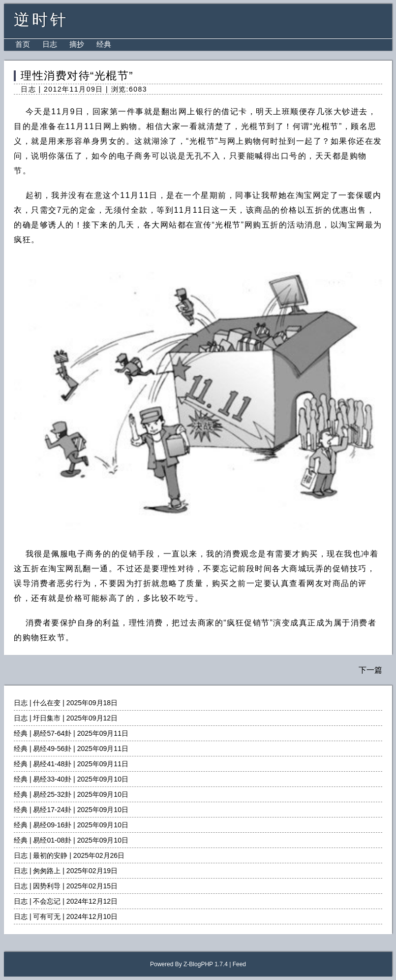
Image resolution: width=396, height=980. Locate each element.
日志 (50, 44)
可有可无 (47, 916)
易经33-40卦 (52, 779)
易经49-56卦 (52, 749)
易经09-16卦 (52, 825)
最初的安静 (50, 855)
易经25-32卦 (52, 794)
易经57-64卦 (52, 733)
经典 (104, 44)
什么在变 (47, 703)
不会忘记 (47, 901)
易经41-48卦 (52, 764)
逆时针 (41, 20)
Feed (239, 964)
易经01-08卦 (52, 840)
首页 (23, 44)
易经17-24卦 (52, 810)
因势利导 (47, 886)
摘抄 (77, 44)
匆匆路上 (47, 871)
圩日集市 (47, 718)
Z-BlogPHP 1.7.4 (206, 964)
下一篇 (370, 670)
